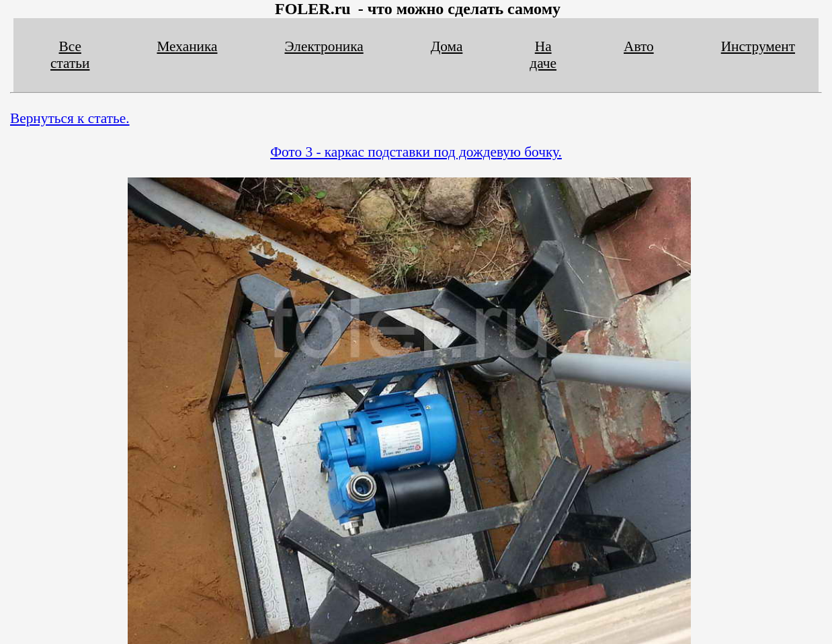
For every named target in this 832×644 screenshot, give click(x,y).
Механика (187, 46)
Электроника (324, 46)
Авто (639, 46)
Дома (447, 46)
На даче (543, 55)
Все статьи (70, 55)
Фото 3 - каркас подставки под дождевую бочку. (416, 152)
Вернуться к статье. (70, 118)
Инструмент (758, 46)
